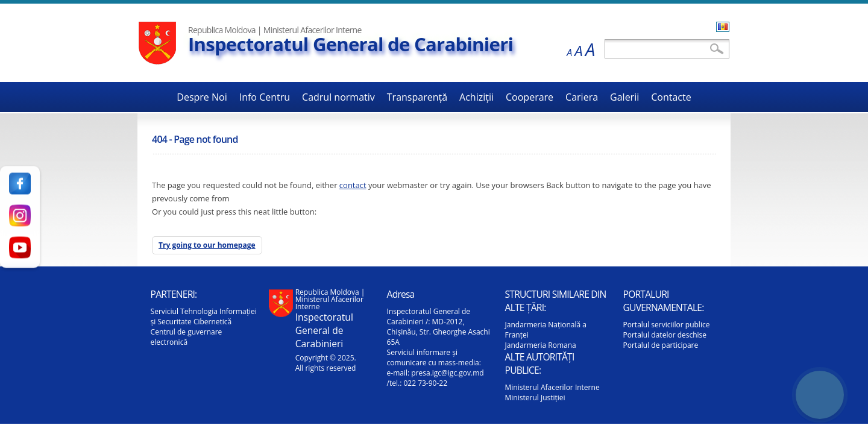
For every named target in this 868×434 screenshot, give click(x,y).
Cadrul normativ (338, 97)
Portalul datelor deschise (665, 335)
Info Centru (265, 97)
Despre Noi (202, 97)
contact (353, 185)
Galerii (624, 97)
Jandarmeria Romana (541, 345)
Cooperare (530, 97)
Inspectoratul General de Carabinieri (351, 44)
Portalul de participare (661, 345)
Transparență (417, 97)
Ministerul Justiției (535, 398)
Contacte (671, 97)
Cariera (582, 97)
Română (723, 27)
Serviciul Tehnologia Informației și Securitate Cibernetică (204, 316)
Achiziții (476, 97)
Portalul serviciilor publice (667, 325)
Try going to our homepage (207, 245)
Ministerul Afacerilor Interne (552, 387)
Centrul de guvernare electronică (187, 337)
